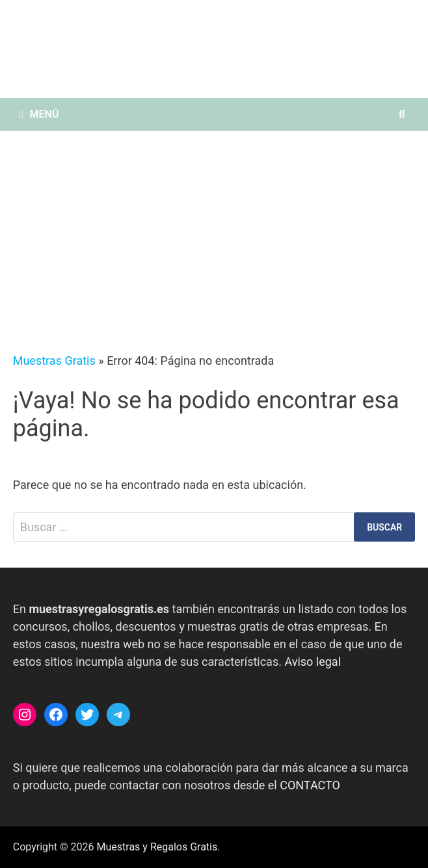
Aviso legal (313, 662)
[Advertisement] (214, 228)
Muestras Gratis (54, 361)
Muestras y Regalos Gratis (157, 847)
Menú (39, 114)
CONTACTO (310, 785)
